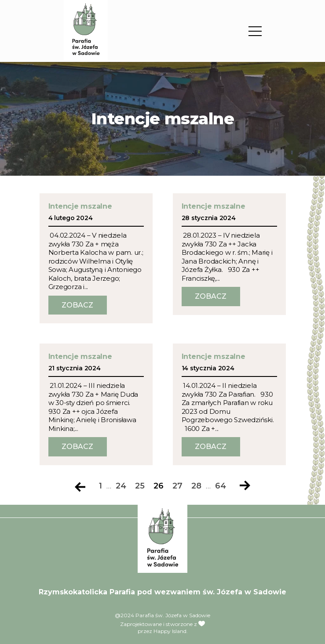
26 (159, 486)
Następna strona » (245, 486)
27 (177, 486)
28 (196, 486)
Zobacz (77, 305)
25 (140, 486)
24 (121, 486)
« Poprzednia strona (80, 486)
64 (221, 486)
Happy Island (170, 631)
